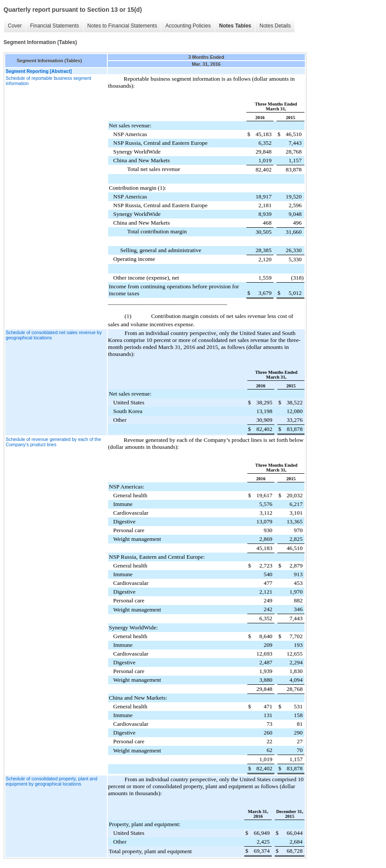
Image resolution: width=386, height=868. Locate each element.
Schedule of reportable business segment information (48, 81)
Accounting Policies (188, 26)
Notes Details (275, 26)
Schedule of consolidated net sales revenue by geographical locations (54, 335)
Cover (15, 26)
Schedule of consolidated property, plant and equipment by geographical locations (51, 781)
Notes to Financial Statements (122, 26)
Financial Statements (55, 26)
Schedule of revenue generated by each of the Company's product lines (53, 442)
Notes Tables (235, 26)
